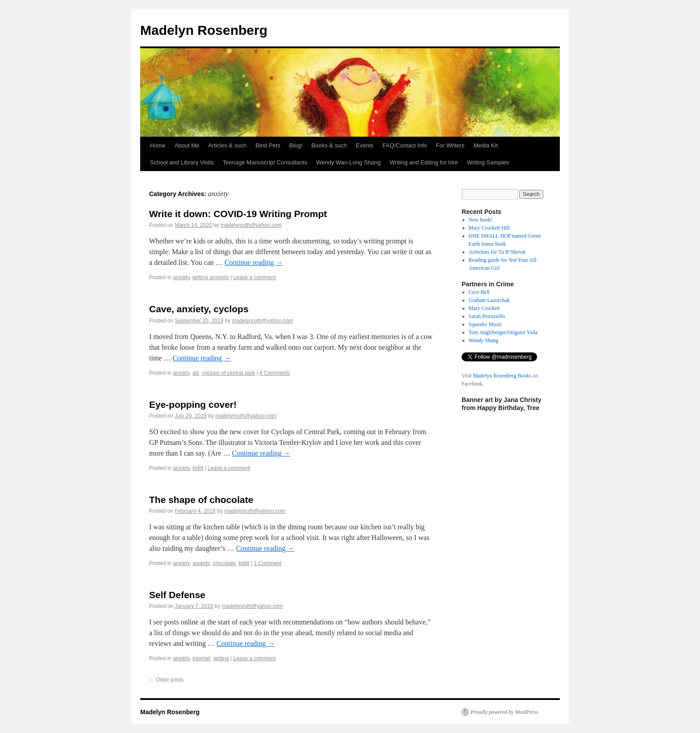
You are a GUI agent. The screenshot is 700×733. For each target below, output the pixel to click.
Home (158, 145)
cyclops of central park (228, 373)
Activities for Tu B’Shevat (497, 252)
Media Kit (486, 145)
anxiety (181, 277)
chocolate (224, 563)
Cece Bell (479, 292)
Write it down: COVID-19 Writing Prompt (238, 214)
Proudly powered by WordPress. (505, 712)
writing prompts (210, 277)
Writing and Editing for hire (424, 162)
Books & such (329, 145)
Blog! (296, 145)
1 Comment (267, 563)
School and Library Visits (182, 162)
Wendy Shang (484, 340)
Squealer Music (485, 324)
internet (201, 658)
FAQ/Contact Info (405, 145)
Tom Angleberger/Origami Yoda (503, 332)
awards (201, 563)
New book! (481, 220)
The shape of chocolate (201, 500)
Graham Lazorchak (489, 300)
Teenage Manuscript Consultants (265, 162)
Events (365, 145)
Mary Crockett (484, 308)
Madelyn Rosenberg (204, 30)
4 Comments (275, 373)
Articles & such (227, 145)
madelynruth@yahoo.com (251, 225)
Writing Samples (488, 162)
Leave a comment (254, 277)
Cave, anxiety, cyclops (199, 309)
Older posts (166, 680)
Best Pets (268, 145)
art (196, 373)
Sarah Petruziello (487, 316)
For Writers (450, 145)
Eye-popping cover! (193, 404)
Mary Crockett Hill (489, 228)
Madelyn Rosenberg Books (502, 376)
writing (221, 658)
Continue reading (254, 262)
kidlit (198, 468)
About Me (187, 145)
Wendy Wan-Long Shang (348, 162)
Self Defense (177, 595)
